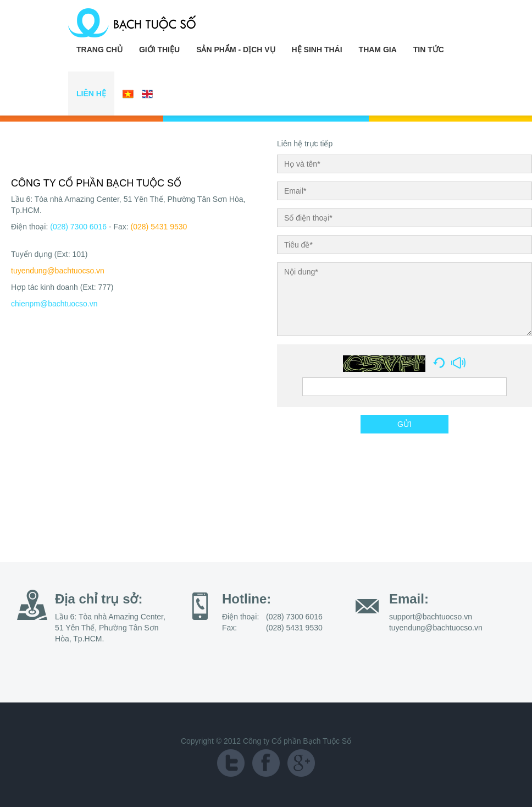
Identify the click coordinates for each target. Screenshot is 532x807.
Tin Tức (429, 50)
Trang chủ (99, 50)
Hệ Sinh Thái (317, 50)
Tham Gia (378, 50)
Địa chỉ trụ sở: (99, 599)
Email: (409, 599)
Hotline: (246, 599)
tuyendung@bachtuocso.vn (58, 271)
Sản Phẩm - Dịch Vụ (235, 50)
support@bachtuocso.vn (431, 617)
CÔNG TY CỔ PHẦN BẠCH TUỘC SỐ (96, 183)
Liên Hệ (91, 94)
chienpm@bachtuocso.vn (54, 304)
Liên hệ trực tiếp (305, 144)
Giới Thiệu (159, 50)
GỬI (404, 424)
